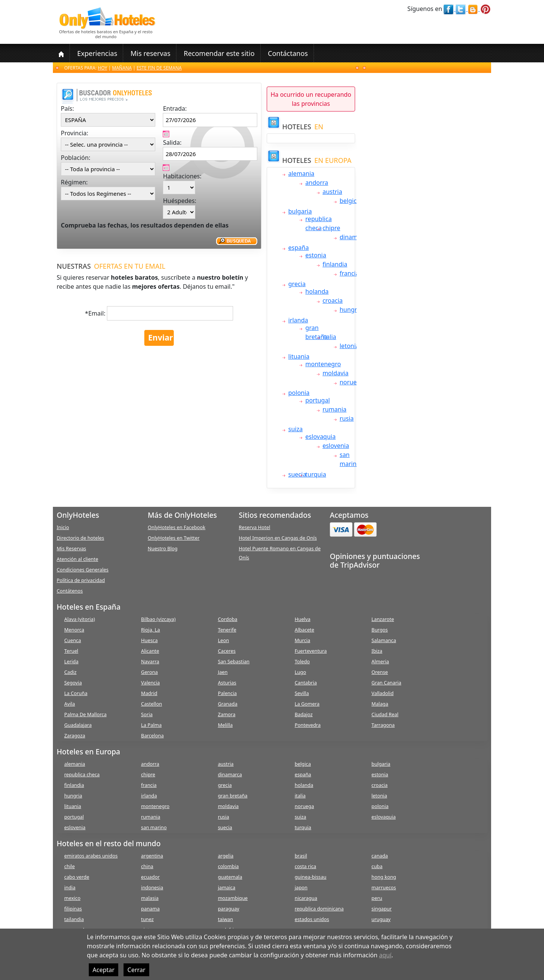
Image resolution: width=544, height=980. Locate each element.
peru (377, 898)
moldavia (336, 373)
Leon (224, 640)
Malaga (380, 704)
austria (332, 192)
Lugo (300, 672)
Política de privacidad (81, 580)
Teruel (71, 651)
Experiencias (97, 53)
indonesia (152, 887)
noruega (352, 382)
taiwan (226, 919)
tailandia (74, 919)
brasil (301, 856)
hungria (351, 310)
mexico (72, 898)
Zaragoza (75, 735)
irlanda (298, 320)
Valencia (150, 683)
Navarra (150, 661)
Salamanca (384, 640)
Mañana (122, 68)
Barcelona (152, 735)
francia (349, 273)
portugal (318, 400)
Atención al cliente (77, 559)
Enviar (161, 338)
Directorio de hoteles (80, 538)
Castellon (151, 704)
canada (379, 856)
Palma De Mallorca (85, 714)
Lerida (71, 661)
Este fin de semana (159, 68)
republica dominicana (319, 909)
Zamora (227, 714)
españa (298, 248)
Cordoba (228, 619)
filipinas (73, 909)
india (70, 887)
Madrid (149, 693)
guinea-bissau (311, 877)
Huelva (303, 619)
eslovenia (336, 446)
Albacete (304, 630)
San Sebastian (234, 661)
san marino (154, 827)
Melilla (225, 725)
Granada (228, 704)
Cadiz (70, 672)
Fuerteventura (311, 651)
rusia (347, 418)
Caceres (227, 651)
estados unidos (312, 919)
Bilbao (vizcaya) (158, 619)
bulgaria (300, 211)
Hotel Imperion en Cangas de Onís (278, 538)
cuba (377, 866)
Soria (147, 714)
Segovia (73, 683)
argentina (152, 856)
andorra (317, 183)
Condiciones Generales (83, 570)
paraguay (229, 909)
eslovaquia (320, 437)
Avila (70, 704)
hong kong (384, 877)
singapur (381, 909)
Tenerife (227, 630)
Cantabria (306, 683)
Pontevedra (308, 725)
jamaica (227, 887)
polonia (299, 393)
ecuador (150, 877)
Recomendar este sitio (219, 53)
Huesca (149, 640)
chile (70, 866)
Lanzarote (383, 619)
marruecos (384, 887)
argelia (226, 856)
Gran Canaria (386, 683)
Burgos (379, 630)
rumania (335, 409)
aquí (385, 955)
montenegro (323, 364)
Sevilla (302, 693)
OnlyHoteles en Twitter (174, 538)
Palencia (227, 693)
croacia (333, 300)
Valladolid (382, 693)
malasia (150, 898)
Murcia (302, 640)
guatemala (230, 877)
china (147, 866)
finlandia (335, 264)
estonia (316, 255)
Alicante (150, 651)
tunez (147, 919)
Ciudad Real (385, 714)
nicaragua (306, 898)
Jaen (223, 672)
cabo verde (77, 877)
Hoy (103, 68)
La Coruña (76, 693)
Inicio (63, 527)
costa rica (305, 866)
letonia (349, 346)
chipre (331, 228)
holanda (317, 291)
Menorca (74, 630)
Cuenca (73, 640)
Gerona (149, 672)
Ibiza (377, 651)
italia (329, 337)
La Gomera (307, 704)
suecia (297, 474)
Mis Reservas (71, 548)
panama (150, 909)
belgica (350, 201)
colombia (228, 866)
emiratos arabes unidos (91, 856)
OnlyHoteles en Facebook (177, 527)
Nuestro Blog (163, 548)
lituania (299, 356)
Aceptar (104, 970)
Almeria (380, 661)
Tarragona (383, 725)
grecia (297, 284)
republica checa (82, 774)
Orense (380, 672)
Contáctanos (288, 53)
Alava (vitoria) (80, 619)
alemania (301, 173)
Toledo (302, 661)
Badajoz (304, 714)
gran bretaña (233, 796)
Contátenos (70, 591)
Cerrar (136, 970)
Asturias (227, 683)
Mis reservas (150, 53)
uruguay (381, 919)
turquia (316, 474)
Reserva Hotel (254, 527)
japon (301, 887)
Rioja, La (150, 630)
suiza (295, 429)
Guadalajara (78, 725)
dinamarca (355, 237)
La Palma (151, 725)
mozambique (233, 898)
